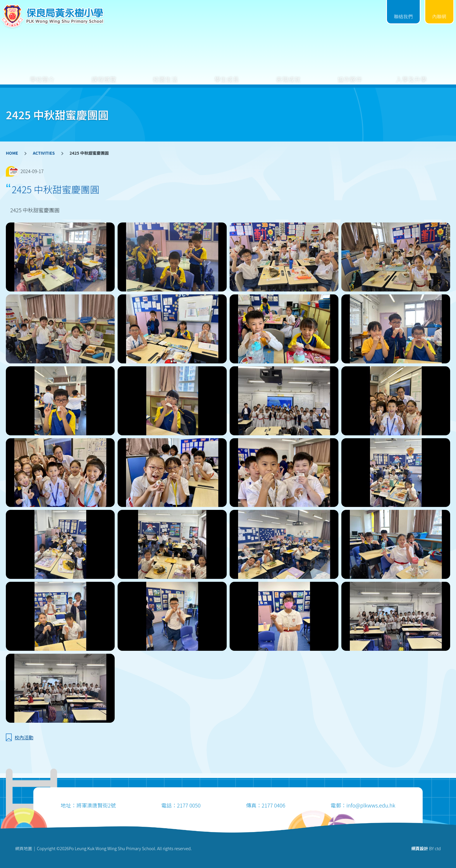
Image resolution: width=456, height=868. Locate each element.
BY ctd (426, 848)
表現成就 (288, 75)
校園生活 (165, 75)
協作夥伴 (350, 75)
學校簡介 (42, 75)
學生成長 (227, 75)
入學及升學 (411, 75)
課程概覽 (104, 75)
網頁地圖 (24, 848)
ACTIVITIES (44, 153)
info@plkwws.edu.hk (371, 805)
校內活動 (24, 737)
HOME (12, 153)
